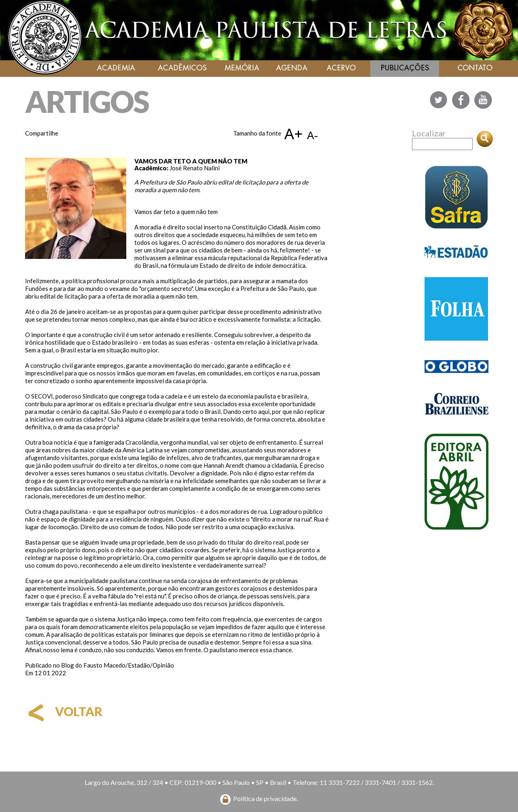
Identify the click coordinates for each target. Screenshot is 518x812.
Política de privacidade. (265, 798)
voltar (64, 711)
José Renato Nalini (195, 168)
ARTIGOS (87, 101)
